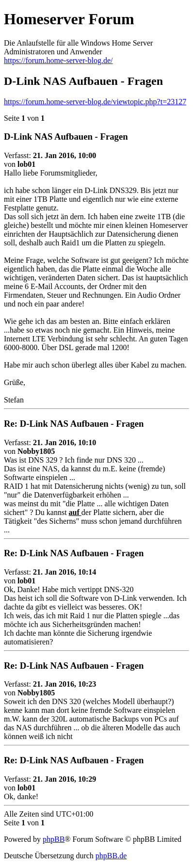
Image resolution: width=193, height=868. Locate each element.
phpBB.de (111, 856)
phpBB (54, 839)
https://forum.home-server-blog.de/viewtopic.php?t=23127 (95, 102)
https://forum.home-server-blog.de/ (58, 60)
